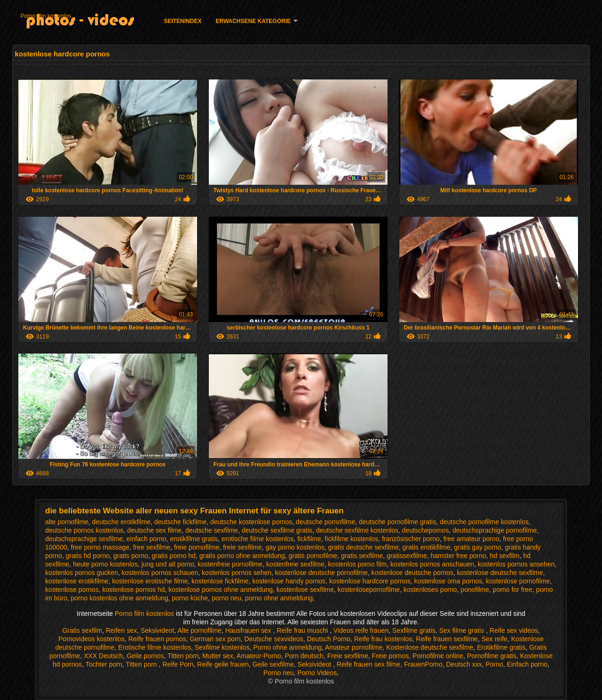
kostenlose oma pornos (448, 581)
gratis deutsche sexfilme (364, 547)
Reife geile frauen (223, 664)
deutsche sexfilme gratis (277, 530)
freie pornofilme (197, 547)
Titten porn (183, 656)
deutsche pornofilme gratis (397, 522)
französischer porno (411, 539)
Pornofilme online (438, 656)
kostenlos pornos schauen (160, 573)
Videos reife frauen (361, 630)
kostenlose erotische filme (150, 581)
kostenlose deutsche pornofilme (321, 573)
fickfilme (309, 539)
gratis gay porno (477, 547)
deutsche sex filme (154, 530)
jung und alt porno (168, 564)
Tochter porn (104, 664)
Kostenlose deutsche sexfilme (430, 647)
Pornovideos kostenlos (91, 639)
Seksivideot (158, 630)
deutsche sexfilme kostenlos (357, 530)
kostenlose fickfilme (220, 581)
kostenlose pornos (72, 590)
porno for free (513, 590)
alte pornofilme (67, 522)
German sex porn (215, 639)
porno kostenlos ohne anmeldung (119, 598)
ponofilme (475, 590)
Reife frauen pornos (157, 639)
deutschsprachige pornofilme (495, 530)
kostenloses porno (430, 590)
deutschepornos (426, 530)
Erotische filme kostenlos (154, 647)
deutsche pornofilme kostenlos (484, 522)
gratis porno (131, 556)
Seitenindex (182, 21)
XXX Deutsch (103, 656)
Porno (494, 664)
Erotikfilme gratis (501, 647)
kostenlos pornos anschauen (432, 564)
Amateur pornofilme (354, 647)
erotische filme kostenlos (257, 539)
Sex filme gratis (463, 630)
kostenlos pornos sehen (237, 573)
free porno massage (100, 547)
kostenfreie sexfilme (295, 564)
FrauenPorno (423, 664)
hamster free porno (459, 556)
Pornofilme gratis (492, 656)
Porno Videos (317, 673)
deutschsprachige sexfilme (84, 539)
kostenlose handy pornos (289, 581)
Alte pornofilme (199, 630)
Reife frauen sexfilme (447, 639)
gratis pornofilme (313, 556)
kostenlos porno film (358, 564)
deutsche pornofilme (325, 522)
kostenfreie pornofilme (230, 564)
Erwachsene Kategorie (253, 21)
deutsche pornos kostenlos (84, 530)
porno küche (190, 598)
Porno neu (279, 673)
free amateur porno (471, 539)
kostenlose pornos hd (133, 590)
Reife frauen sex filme (368, 664)
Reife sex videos (514, 630)
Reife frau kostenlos (383, 639)
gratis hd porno (88, 556)
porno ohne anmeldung (279, 598)
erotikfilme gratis (194, 539)
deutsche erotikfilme (122, 522)
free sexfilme (152, 547)
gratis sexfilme (362, 556)
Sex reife (495, 639)
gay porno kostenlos (295, 547)
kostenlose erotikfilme (77, 581)
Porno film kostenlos (46, 16)
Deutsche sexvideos (273, 639)
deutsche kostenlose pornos (251, 522)
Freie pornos (391, 656)
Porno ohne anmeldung (287, 647)
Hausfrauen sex (249, 630)
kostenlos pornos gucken (82, 573)
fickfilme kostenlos (352, 539)
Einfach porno (527, 664)
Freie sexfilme (348, 656)
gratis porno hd (174, 556)
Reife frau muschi (303, 630)
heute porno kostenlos (105, 564)
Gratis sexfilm (82, 630)
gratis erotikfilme (427, 547)
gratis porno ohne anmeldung (242, 556)
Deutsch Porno (329, 639)
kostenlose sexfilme (305, 590)
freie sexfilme (242, 547)
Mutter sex (218, 656)
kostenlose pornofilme (518, 581)
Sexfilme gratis (414, 630)
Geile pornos (145, 656)
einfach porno (147, 539)
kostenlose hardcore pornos (370, 581)
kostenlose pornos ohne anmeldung (221, 590)
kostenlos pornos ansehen (516, 564)
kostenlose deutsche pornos (412, 573)
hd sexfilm (505, 556)
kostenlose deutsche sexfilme (500, 573)
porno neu (226, 598)
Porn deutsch (304, 656)
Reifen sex (121, 630)
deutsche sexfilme (212, 530)
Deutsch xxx (464, 664)
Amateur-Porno (259, 656)
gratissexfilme (407, 556)
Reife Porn (178, 664)
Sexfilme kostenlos (222, 647)
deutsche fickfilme (180, 522)
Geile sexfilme (273, 664)
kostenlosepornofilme (369, 590)
